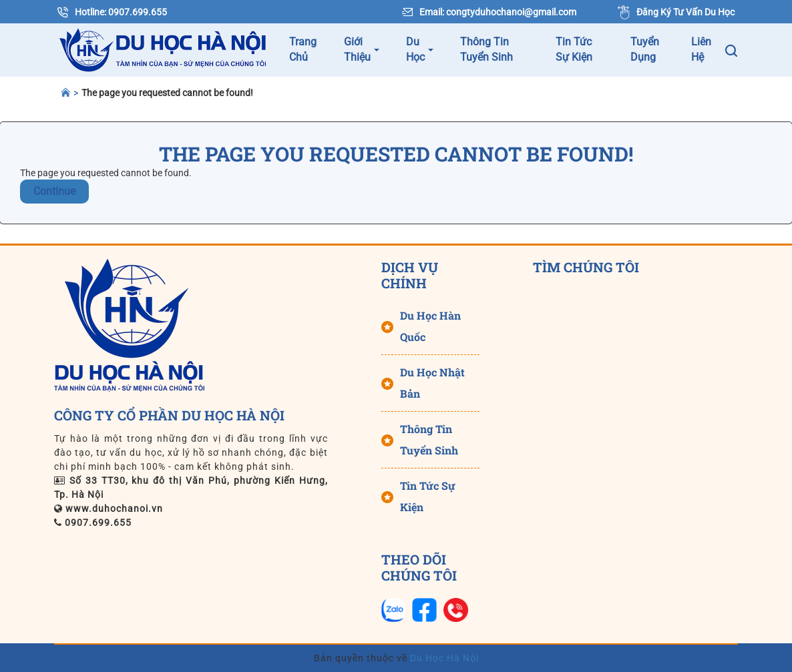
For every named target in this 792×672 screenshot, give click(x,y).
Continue (54, 191)
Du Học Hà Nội (443, 658)
